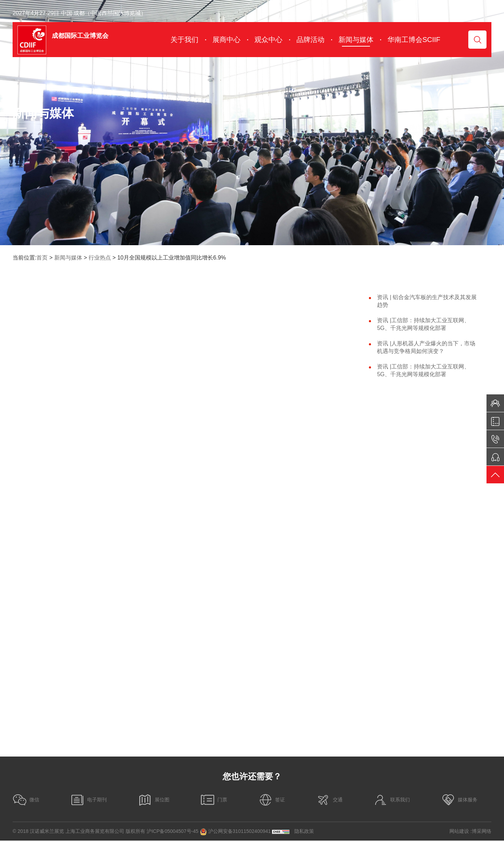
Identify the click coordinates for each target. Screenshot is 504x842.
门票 (214, 801)
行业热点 (100, 258)
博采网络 (482, 833)
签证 (272, 801)
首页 (42, 258)
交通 (329, 801)
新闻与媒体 (68, 258)
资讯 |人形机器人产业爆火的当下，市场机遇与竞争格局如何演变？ (426, 347)
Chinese (473, 13)
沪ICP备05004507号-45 (173, 833)
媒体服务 (459, 801)
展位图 (154, 801)
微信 (26, 801)
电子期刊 (89, 801)
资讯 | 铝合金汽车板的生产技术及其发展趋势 (427, 301)
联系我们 (392, 801)
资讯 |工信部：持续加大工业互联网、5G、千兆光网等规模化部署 (423, 324)
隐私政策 (304, 833)
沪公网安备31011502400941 (235, 833)
